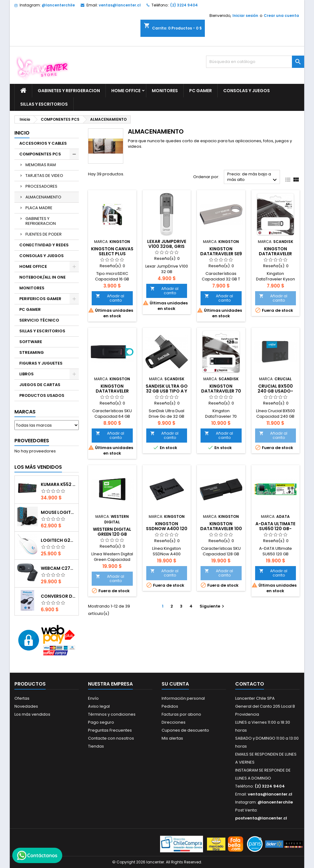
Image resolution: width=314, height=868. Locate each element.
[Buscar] (255, 62)
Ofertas (22, 698)
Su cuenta (175, 684)
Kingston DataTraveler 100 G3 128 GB (221, 529)
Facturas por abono (181, 714)
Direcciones (174, 722)
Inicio (22, 133)
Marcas (25, 412)
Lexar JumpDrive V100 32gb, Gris (167, 244)
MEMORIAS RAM (41, 165)
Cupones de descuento (185, 730)
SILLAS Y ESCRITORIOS (44, 104)
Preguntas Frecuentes (110, 730)
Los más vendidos (38, 467)
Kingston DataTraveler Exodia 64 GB (112, 391)
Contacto (250, 684)
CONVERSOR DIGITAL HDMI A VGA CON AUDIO (58, 596)
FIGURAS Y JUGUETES (41, 363)
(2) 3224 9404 (184, 5)
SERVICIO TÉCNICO (39, 320)
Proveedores (32, 441)
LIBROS (27, 374)
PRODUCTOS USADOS (42, 395)
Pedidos (170, 706)
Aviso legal (99, 706)
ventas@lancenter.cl (120, 5)
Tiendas (96, 746)
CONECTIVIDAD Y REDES (44, 245)
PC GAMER (201, 91)
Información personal (183, 698)
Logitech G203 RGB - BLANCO (58, 540)
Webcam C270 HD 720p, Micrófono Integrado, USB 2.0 (58, 568)
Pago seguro (101, 722)
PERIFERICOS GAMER (40, 299)
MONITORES (165, 91)
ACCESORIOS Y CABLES (43, 143)
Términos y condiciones (112, 714)
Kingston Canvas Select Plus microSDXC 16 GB (112, 254)
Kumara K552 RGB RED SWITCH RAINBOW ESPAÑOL (58, 484)
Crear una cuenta (281, 16)
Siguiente (213, 606)
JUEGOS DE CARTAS (40, 385)
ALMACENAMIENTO (43, 197)
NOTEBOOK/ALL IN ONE (42, 277)
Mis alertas (172, 738)
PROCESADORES (41, 186)
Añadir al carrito (110, 298)
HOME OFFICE (126, 91)
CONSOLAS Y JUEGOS (247, 91)
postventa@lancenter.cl (261, 818)
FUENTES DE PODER (44, 234)
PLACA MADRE (39, 208)
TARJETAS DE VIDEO (44, 176)
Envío (93, 698)
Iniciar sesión (245, 16)
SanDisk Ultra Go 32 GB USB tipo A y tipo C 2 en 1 (167, 391)
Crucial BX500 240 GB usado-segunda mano (276, 391)
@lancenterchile (58, 5)
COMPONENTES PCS (40, 154)
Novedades (26, 706)
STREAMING (32, 352)
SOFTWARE (31, 342)
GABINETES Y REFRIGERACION (69, 91)
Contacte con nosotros (111, 738)
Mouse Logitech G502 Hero (58, 512)
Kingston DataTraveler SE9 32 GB (221, 254)
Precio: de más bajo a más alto (253, 177)
